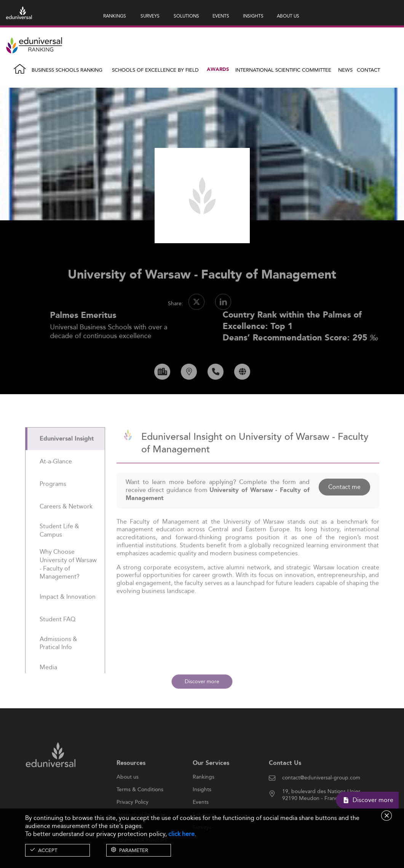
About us (128, 795)
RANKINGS (115, 16)
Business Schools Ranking (67, 70)
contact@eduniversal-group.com (321, 796)
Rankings (204, 795)
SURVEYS (150, 16)
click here (181, 834)
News (345, 70)
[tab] (65, 457)
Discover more (202, 681)
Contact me (344, 505)
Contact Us (285, 781)
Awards (218, 70)
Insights (202, 807)
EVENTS (221, 16)
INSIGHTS (253, 16)
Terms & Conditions (140, 807)
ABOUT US (288, 16)
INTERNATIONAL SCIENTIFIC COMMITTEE (283, 70)
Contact (368, 70)
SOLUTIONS (186, 16)
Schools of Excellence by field (155, 70)
